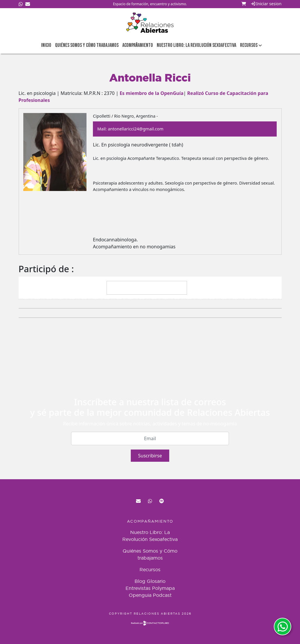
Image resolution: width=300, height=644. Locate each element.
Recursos (150, 569)
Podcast (162, 595)
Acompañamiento (138, 45)
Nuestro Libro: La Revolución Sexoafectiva (196, 45)
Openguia (140, 595)
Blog (140, 581)
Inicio (46, 45)
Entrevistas (138, 588)
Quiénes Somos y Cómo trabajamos (87, 45)
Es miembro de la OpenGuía (152, 93)
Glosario (156, 581)
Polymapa (163, 588)
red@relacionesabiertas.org (138, 501)
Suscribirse (150, 456)
